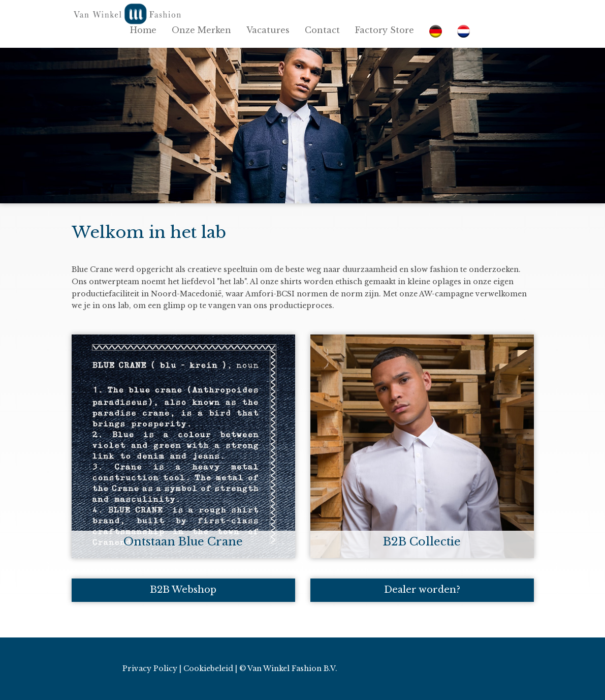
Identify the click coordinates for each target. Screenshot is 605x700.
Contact (322, 30)
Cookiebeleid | (210, 668)
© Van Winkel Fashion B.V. (288, 668)
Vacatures (268, 30)
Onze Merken (201, 30)
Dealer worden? (422, 590)
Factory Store (385, 30)
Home (143, 30)
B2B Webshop (183, 590)
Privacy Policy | (152, 668)
